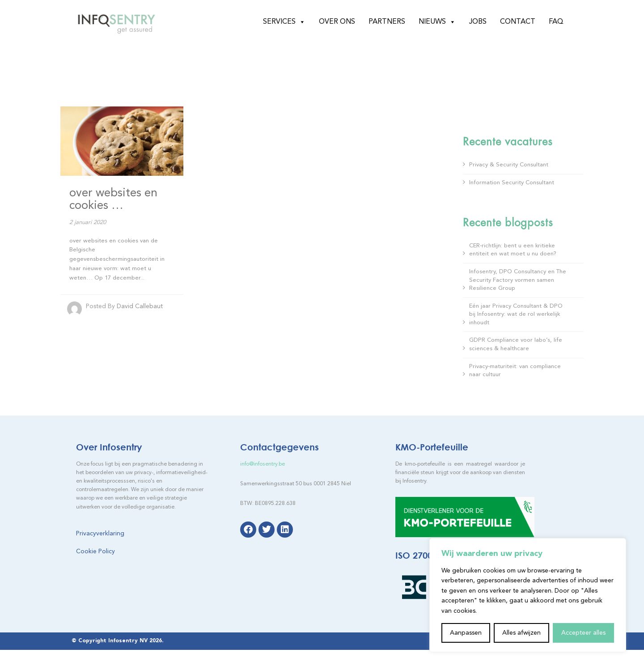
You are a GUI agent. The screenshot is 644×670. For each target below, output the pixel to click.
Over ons (337, 22)
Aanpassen (466, 633)
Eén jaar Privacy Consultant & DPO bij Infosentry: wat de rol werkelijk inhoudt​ (516, 314)
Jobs (478, 22)
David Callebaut (140, 306)
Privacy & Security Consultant (509, 165)
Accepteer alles (583, 633)
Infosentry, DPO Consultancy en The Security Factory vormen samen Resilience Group (518, 280)
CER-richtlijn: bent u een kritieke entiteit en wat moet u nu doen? (513, 250)
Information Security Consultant (512, 183)
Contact (518, 22)
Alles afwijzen (521, 633)
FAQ (556, 22)
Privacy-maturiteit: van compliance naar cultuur (515, 371)
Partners (387, 22)
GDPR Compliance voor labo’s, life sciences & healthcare (516, 344)
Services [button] (284, 22)
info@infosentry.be (263, 464)
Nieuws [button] (437, 22)
